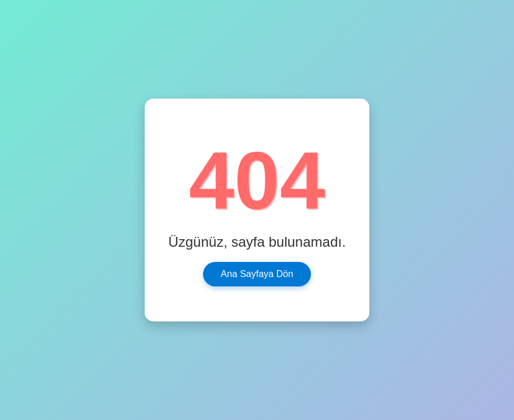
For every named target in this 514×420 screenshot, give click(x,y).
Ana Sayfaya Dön (257, 274)
